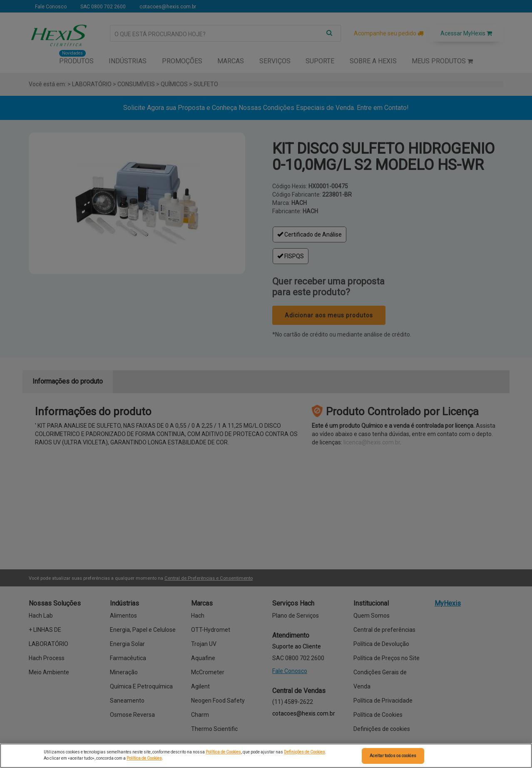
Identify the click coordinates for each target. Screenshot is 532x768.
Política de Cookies (223, 752)
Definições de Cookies (305, 752)
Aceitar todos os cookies (393, 756)
